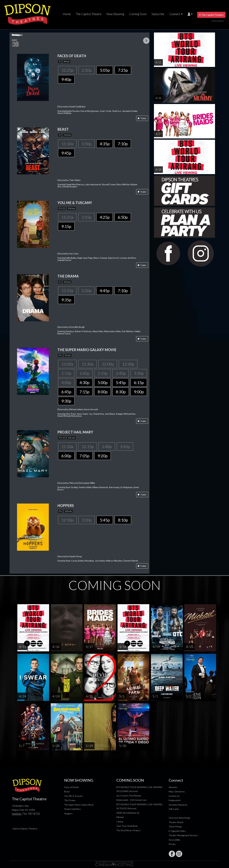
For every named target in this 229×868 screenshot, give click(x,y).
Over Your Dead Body (127, 826)
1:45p (84, 373)
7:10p (123, 144)
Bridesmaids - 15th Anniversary (132, 800)
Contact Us (174, 796)
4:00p (66, 382)
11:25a (67, 217)
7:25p (123, 70)
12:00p (108, 364)
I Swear (120, 822)
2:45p (121, 373)
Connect (175, 14)
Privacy (172, 844)
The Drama (70, 800)
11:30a (87, 364)
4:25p (105, 217)
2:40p (107, 447)
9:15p (66, 226)
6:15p (139, 382)
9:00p (139, 392)
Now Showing (115, 14)
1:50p (86, 144)
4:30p (84, 382)
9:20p (102, 456)
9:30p (66, 401)
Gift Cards (174, 809)
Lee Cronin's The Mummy (129, 796)
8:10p (123, 520)
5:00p (102, 382)
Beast (67, 791)
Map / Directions (177, 791)
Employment (175, 800)
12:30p (128, 364)
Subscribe (158, 14)
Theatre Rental (176, 822)
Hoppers (68, 813)
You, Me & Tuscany (73, 796)
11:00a (67, 364)
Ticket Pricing (175, 827)
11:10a (67, 144)
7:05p (84, 456)
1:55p (86, 217)
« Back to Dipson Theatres (25, 829)
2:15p (102, 373)
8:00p (102, 392)
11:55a (67, 291)
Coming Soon (138, 14)
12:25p (67, 70)
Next (146, 41)
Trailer (142, 118)
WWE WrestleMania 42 (128, 813)
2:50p (87, 70)
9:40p (66, 79)
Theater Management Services (183, 835)
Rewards (173, 787)
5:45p (121, 382)
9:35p (66, 300)
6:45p (66, 392)
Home (67, 14)
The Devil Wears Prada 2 (128, 830)
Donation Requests (178, 805)
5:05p (105, 70)
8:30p (121, 392)
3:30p (139, 373)
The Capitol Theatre (89, 14)
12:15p (88, 447)
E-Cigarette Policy (177, 831)
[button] (190, 14)
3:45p (125, 447)
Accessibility (175, 840)
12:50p (67, 520)
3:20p (87, 520)
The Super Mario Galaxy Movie (79, 805)
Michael (120, 817)
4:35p (105, 144)
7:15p (84, 392)
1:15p (66, 373)
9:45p (66, 153)
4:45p (105, 291)
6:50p (123, 217)
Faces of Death (71, 787)
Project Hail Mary (73, 809)
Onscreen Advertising (179, 818)
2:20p (86, 291)
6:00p (66, 456)
